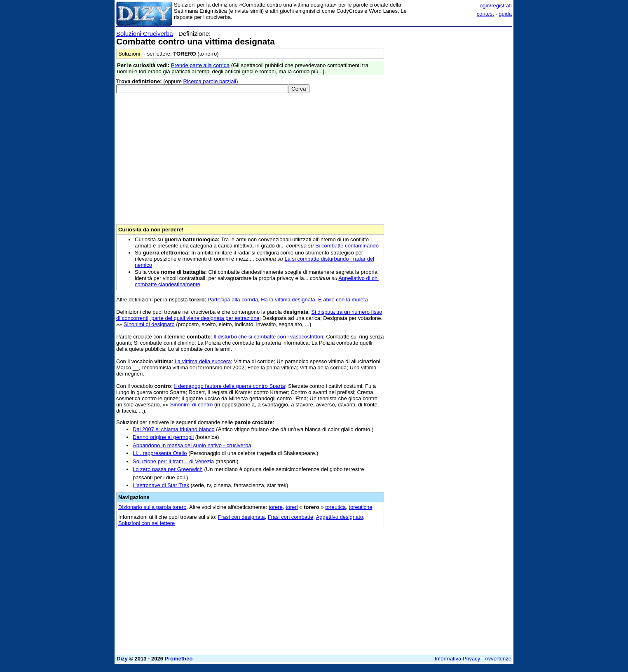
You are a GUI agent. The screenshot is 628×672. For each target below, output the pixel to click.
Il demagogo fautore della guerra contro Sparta (230, 386)
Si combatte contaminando (347, 246)
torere (276, 507)
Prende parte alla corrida (200, 65)
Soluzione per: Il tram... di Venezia (173, 461)
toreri (292, 507)
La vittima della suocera (203, 361)
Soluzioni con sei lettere (146, 523)
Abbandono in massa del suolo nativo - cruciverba (192, 445)
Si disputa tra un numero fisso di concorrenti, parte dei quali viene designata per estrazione (249, 315)
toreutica (335, 507)
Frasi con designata (241, 517)
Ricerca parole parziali (210, 81)
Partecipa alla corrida (233, 300)
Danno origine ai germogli (163, 437)
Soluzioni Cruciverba (145, 34)
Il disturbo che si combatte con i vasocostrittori (268, 337)
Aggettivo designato (340, 517)
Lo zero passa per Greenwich (168, 469)
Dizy (122, 659)
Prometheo (179, 659)
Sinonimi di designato (149, 324)
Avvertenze (498, 659)
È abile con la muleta (343, 300)
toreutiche (360, 507)
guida (505, 14)
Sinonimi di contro (191, 405)
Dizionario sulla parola (152, 507)
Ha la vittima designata (288, 300)
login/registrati (495, 6)
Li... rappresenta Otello (160, 453)
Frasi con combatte (291, 517)
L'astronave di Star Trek (161, 485)
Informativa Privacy (458, 659)
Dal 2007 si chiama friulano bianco (174, 429)
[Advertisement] (450, 154)
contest (485, 14)
